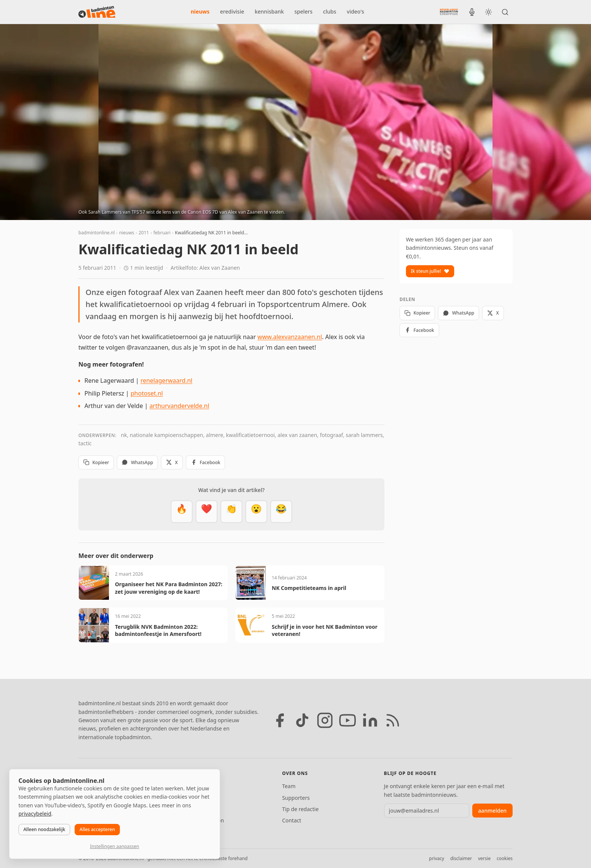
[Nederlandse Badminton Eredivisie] (449, 12)
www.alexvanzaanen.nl (290, 337)
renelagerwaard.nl (167, 381)
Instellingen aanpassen (115, 846)
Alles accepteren (97, 829)
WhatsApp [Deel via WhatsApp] (137, 462)
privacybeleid (35, 814)
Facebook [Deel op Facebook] (206, 462)
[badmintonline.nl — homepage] (97, 12)
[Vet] (182, 512)
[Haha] (281, 512)
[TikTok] (302, 720)
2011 (144, 233)
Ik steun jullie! (430, 271)
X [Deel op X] (172, 462)
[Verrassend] (256, 512)
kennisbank (269, 11)
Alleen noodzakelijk (44, 829)
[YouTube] (348, 720)
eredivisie (232, 11)
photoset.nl (147, 393)
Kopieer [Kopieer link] (96, 462)
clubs (330, 11)
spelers (303, 11)
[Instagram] (325, 720)
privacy (436, 858)
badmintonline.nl (96, 233)
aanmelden (492, 811)
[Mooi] (207, 512)
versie (484, 858)
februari (162, 233)
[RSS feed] (393, 720)
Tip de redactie (300, 809)
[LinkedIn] (370, 720)
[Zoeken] (505, 12)
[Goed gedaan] (231, 512)
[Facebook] (280, 720)
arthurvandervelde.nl (179, 406)
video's (355, 11)
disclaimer (461, 858)
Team (289, 786)
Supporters (296, 798)
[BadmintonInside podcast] (472, 12)
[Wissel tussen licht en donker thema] (488, 12)
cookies (505, 858)
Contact (292, 820)
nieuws (200, 11)
